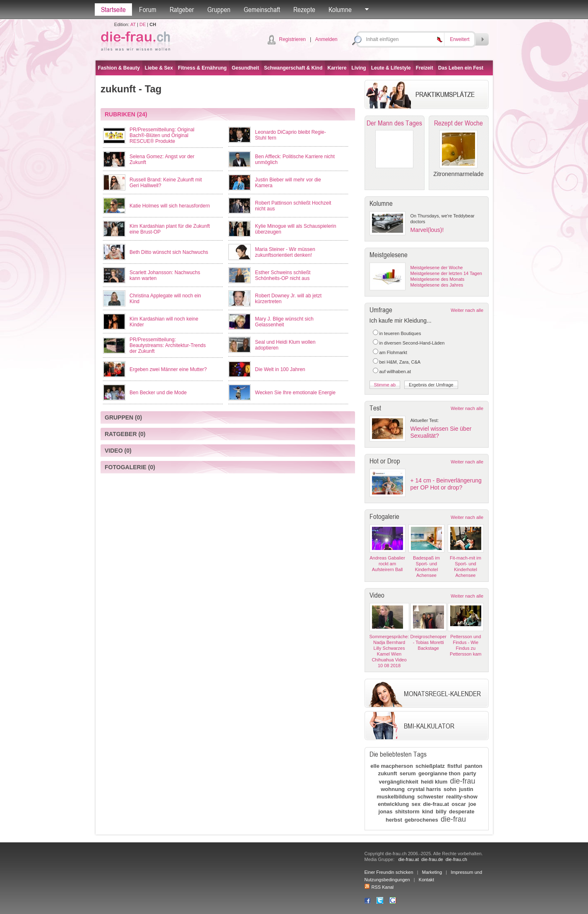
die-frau (462, 781)
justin (466, 789)
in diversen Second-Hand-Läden (412, 343)
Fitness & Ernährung (202, 68)
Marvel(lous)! (427, 230)
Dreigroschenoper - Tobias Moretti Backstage (428, 642)
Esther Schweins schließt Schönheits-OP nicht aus (283, 275)
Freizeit (425, 68)
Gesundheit (245, 68)
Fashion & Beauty (119, 68)
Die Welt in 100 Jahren (280, 369)
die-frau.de (432, 859)
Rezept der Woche (458, 123)
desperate (462, 812)
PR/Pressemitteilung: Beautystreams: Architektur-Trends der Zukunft (168, 345)
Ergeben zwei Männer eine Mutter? (168, 369)
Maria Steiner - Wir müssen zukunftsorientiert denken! (285, 252)
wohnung (393, 789)
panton (473, 766)
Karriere (337, 68)
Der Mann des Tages (394, 123)
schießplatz (430, 766)
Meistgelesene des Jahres (437, 285)
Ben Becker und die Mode (158, 393)
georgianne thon (439, 773)
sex (416, 804)
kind (428, 812)
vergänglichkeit (399, 782)
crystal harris (424, 789)
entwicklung (393, 804)
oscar (459, 804)
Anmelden (326, 39)
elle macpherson (392, 766)
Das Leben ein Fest (461, 68)
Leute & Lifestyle (391, 68)
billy (441, 812)
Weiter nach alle (467, 310)
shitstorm (407, 812)
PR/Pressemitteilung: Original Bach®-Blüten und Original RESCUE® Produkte (162, 135)
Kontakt (426, 880)
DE (143, 24)
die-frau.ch (456, 859)
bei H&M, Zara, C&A (400, 362)
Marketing (432, 872)
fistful (455, 766)
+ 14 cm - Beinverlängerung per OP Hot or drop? (446, 484)
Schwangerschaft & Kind (293, 68)
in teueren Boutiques (400, 333)
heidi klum (434, 782)
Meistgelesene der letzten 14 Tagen (446, 273)
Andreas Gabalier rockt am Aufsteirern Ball (387, 564)
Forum (148, 10)
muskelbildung (396, 797)
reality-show (462, 797)
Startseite (113, 10)
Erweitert (460, 39)
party (470, 773)
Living (359, 68)
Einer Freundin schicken (389, 872)
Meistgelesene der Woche (437, 268)
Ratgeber (182, 10)
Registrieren (292, 39)
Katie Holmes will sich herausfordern (170, 206)
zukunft (387, 773)
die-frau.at (436, 804)
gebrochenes (421, 820)
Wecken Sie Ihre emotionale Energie (295, 393)
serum (408, 773)
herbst (394, 820)
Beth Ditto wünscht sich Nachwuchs (169, 252)
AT (133, 24)
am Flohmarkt (393, 352)
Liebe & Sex (159, 68)
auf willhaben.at (395, 371)
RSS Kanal (379, 887)
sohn (450, 789)
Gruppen (219, 10)
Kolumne (340, 10)
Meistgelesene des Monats (438, 279)
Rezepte (304, 10)
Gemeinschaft (262, 10)
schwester (430, 797)
